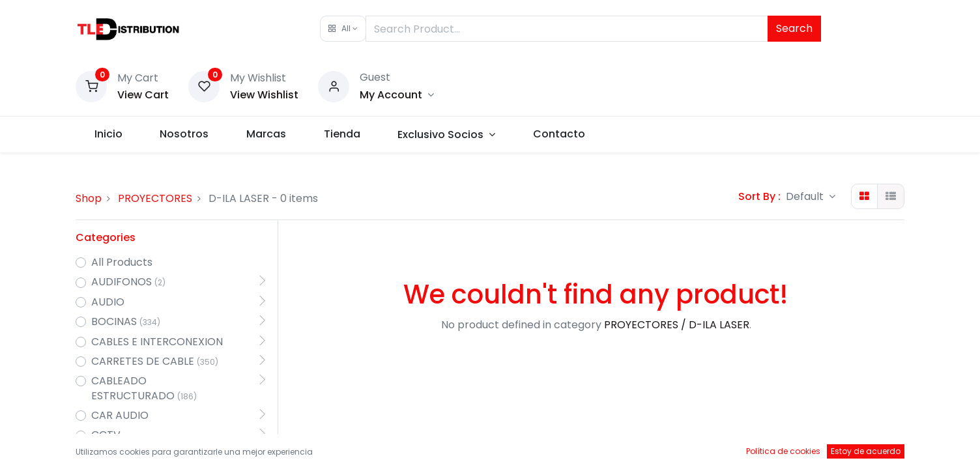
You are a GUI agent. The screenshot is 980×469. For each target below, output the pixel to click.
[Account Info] (397, 95)
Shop (89, 198)
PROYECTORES (155, 198)
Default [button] (806, 196)
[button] (343, 29)
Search (794, 28)
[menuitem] (108, 134)
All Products (122, 263)
